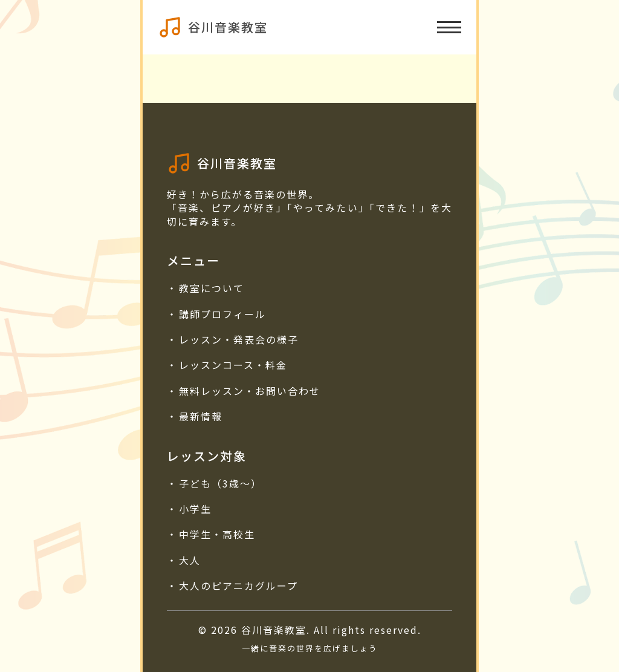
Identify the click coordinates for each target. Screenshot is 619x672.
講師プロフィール (222, 314)
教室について (212, 288)
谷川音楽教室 (228, 27)
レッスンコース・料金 (233, 365)
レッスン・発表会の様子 (239, 339)
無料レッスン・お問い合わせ (250, 391)
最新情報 (201, 416)
